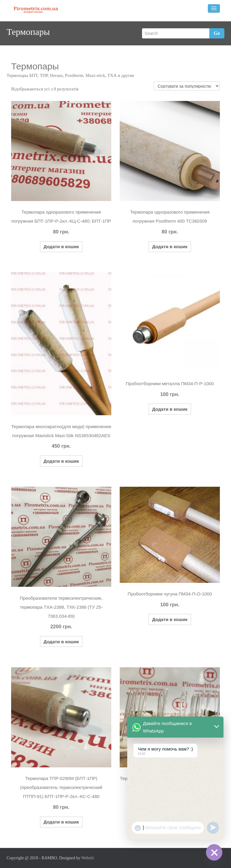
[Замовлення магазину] (187, 86)
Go (217, 33)
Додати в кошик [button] (61, 247)
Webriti (88, 858)
